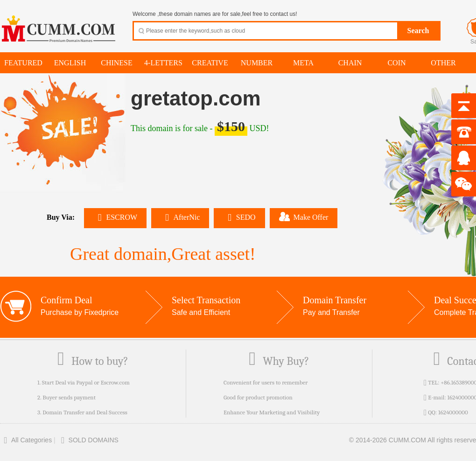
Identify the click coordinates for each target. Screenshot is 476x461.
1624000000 (453, 412)
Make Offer (304, 217)
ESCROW (115, 217)
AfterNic (180, 217)
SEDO (239, 217)
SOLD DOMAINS (88, 440)
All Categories (26, 440)
